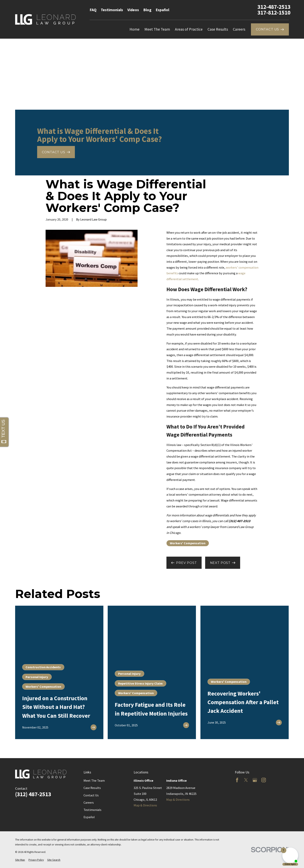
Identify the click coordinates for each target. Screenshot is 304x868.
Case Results (92, 788)
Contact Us (91, 795)
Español (162, 10)
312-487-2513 (274, 7)
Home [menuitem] (135, 29)
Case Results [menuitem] (218, 29)
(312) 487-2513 (33, 794)
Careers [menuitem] (239, 29)
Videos (133, 10)
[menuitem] (20, 860)
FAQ (93, 10)
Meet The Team (94, 780)
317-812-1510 (274, 12)
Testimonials (112, 10)
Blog (147, 10)
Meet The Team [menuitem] (157, 29)
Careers (89, 802)
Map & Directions (145, 805)
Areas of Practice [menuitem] (189, 29)
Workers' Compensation (188, 543)
